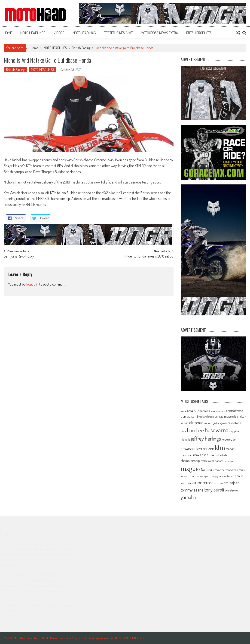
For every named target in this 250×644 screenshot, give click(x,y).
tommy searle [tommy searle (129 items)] (192, 490)
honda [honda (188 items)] (193, 430)
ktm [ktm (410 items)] (220, 448)
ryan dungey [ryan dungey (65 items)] (211, 476)
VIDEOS (59, 33)
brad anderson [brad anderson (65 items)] (206, 417)
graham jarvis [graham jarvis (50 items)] (220, 423)
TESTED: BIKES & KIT (118, 33)
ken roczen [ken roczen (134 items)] (205, 448)
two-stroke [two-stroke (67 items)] (231, 490)
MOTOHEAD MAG (84, 33)
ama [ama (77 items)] (183, 411)
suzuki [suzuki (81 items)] (219, 483)
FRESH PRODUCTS (199, 33)
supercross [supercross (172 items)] (203, 482)
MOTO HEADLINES (33, 33)
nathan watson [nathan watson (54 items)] (230, 470)
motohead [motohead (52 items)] (229, 461)
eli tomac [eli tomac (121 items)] (196, 422)
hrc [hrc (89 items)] (202, 431)
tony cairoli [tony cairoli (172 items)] (214, 490)
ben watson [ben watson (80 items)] (189, 416)
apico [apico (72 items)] (222, 411)
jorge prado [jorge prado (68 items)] (229, 439)
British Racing (81, 48)
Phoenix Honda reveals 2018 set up (149, 257)
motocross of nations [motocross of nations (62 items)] (212, 461)
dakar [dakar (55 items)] (236, 417)
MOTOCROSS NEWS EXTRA (159, 33)
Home (8, 33)
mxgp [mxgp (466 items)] (188, 468)
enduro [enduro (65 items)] (208, 423)
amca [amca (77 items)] (214, 411)
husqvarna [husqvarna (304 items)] (216, 430)
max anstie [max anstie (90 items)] (201, 455)
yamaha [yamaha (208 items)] (188, 497)
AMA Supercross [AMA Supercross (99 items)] (198, 411)
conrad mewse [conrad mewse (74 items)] (224, 416)
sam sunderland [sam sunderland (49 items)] (227, 476)
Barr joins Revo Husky (19, 257)
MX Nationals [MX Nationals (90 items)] (205, 470)
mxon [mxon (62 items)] (218, 470)
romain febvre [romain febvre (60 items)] (196, 476)
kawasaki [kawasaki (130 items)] (188, 448)
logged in (32, 284)
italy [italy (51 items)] (231, 431)
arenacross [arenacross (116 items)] (235, 411)
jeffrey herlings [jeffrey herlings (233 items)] (206, 439)
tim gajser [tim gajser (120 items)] (231, 483)
